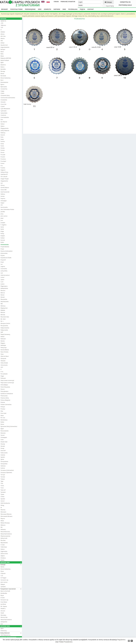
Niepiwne (57, 9)
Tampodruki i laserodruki (11, 589)
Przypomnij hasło (125, 5)
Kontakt (91, 9)
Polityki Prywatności (66, 642)
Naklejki (11, 565)
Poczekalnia (73, 9)
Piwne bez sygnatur (68, 2)
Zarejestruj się (125, 2)
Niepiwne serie (11, 626)
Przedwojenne (30, 9)
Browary (5, 9)
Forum (56, 2)
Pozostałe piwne (16, 9)
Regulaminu (121, 640)
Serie (40, 9)
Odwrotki (47, 9)
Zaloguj (108, 2)
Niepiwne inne (11, 562)
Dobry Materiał (11, 633)
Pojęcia (82, 9)
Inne (64, 9)
